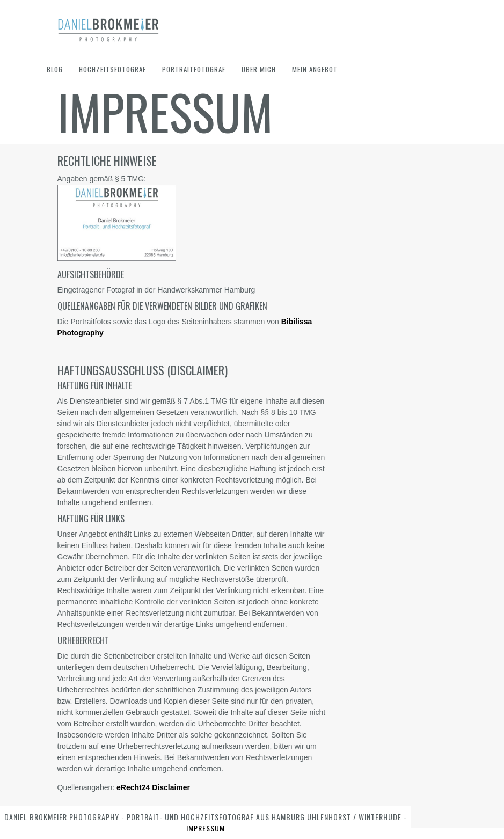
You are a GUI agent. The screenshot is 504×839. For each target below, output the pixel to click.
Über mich (259, 70)
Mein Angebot (315, 70)
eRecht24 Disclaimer (153, 787)
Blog (55, 70)
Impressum (206, 828)
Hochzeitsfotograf (112, 70)
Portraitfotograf (194, 70)
